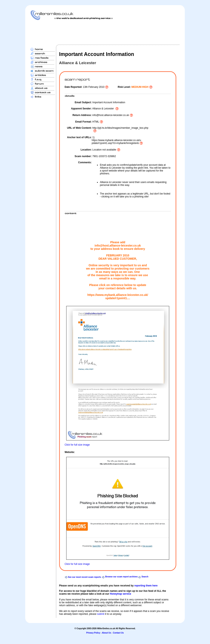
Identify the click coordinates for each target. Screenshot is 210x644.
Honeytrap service (120, 594)
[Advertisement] (105, 32)
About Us (106, 633)
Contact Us (118, 633)
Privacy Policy (93, 633)
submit (101, 614)
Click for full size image (77, 445)
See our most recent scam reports (84, 577)
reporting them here (146, 586)
